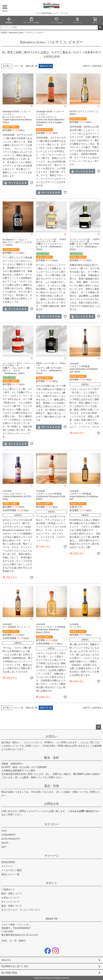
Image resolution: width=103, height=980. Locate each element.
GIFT (4, 847)
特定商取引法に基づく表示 (15, 966)
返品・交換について (76, 792)
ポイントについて (10, 902)
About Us (51, 919)
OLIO (4, 831)
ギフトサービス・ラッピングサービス (21, 910)
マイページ (77, 20)
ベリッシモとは (56, 20)
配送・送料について (34, 777)
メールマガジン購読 (12, 870)
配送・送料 (52, 758)
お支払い (52, 736)
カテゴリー (52, 824)
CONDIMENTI (9, 835)
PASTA (5, 843)
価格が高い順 (31, 66)
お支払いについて (13, 746)
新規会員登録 (8, 862)
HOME (4, 33)
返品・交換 (52, 786)
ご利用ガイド (8, 889)
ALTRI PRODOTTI (11, 839)
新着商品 (9, 20)
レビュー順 (18, 66)
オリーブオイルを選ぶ (31, 20)
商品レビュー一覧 (10, 874)
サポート (52, 883)
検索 (100, 28)
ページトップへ (98, 727)
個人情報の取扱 (9, 973)
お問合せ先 (52, 804)
